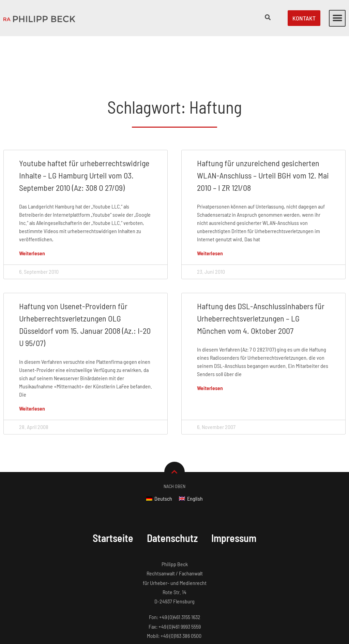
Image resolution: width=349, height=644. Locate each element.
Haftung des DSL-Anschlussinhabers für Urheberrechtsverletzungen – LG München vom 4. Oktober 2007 (261, 276)
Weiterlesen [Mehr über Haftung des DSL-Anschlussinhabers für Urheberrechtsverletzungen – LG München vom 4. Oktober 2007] (210, 345)
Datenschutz (172, 495)
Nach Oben (174, 443)
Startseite (113, 495)
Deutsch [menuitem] (163, 456)
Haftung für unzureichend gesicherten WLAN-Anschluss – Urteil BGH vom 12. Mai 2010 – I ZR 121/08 (263, 133)
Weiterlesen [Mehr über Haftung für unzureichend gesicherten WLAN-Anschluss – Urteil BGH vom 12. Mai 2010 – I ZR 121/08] (210, 210)
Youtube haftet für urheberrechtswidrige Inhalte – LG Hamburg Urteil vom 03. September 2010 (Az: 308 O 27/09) (84, 133)
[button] (337, 18)
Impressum (234, 495)
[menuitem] (159, 456)
